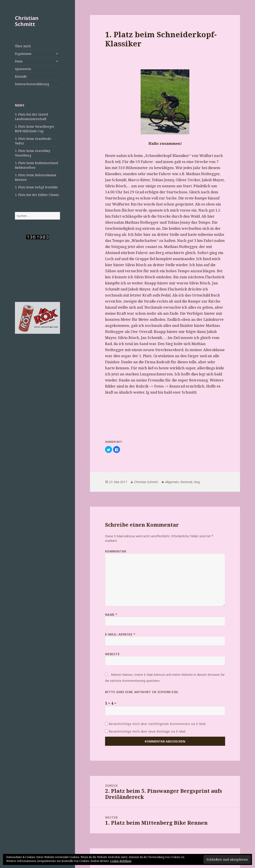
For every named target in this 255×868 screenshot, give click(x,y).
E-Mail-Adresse (120, 634)
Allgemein (172, 482)
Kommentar (116, 551)
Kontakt (21, 76)
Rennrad (186, 482)
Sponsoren (23, 69)
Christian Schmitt (27, 21)
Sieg (197, 482)
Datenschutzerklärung (32, 84)
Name (111, 615)
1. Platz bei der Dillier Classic (37, 195)
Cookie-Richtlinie (121, 861)
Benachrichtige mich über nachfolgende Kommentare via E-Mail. (158, 724)
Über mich (23, 46)
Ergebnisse (23, 54)
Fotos (19, 61)
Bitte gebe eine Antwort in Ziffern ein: (142, 692)
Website (112, 654)
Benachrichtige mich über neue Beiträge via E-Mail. (148, 731)
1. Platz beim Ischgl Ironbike (36, 187)
